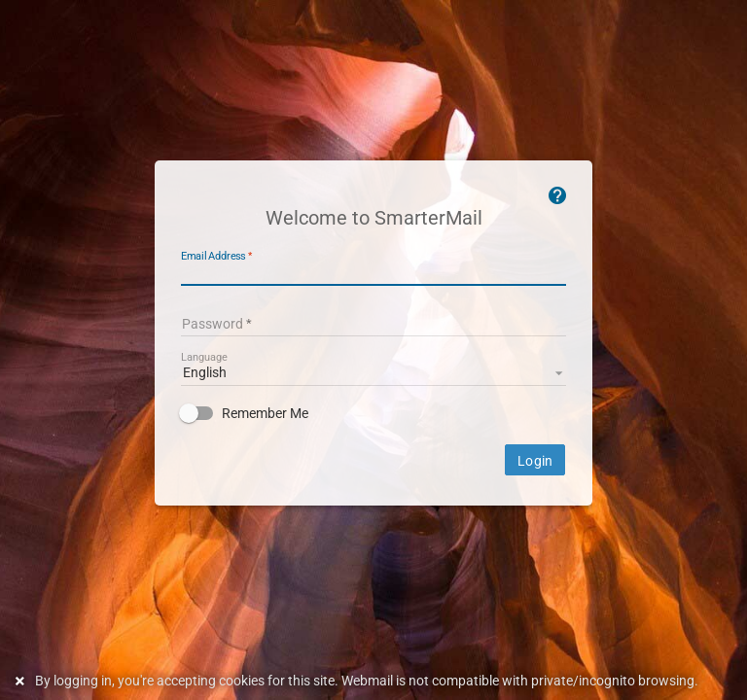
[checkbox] (373, 413)
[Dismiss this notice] (22, 681)
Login (535, 461)
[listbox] (373, 371)
